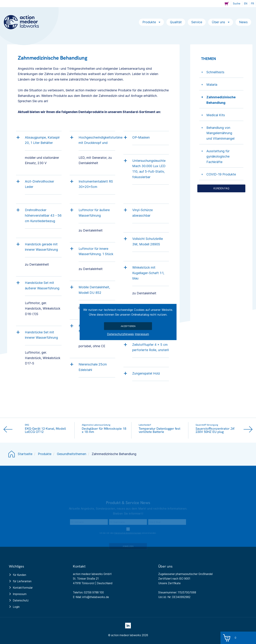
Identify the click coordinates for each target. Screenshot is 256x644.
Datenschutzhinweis (120, 334)
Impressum (142, 334)
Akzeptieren (128, 326)
